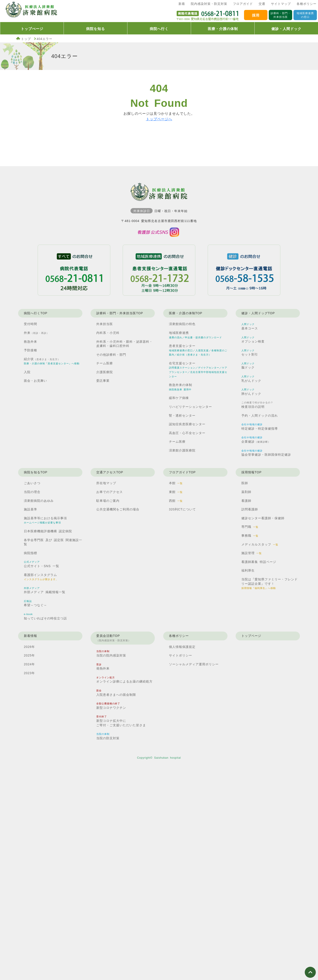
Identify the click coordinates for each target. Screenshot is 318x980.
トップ (26, 39)
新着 (182, 4)
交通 (262, 4)
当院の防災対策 (108, 736)
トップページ (251, 636)
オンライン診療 (124, 680)
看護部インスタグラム (41, 577)
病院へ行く (159, 29)
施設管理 (252, 553)
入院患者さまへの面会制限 (116, 693)
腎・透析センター (182, 416)
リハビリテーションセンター (190, 407)
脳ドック (248, 366)
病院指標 (30, 553)
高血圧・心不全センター (187, 433)
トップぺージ (32, 29)
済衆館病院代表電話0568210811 (208, 15)
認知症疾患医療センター (187, 424)
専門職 (250, 527)
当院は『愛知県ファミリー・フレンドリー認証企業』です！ (270, 583)
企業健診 (256, 440)
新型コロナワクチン (111, 706)
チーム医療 (105, 363)
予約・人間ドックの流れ (260, 416)
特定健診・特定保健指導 (260, 427)
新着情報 (30, 636)
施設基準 (30, 509)
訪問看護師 (250, 509)
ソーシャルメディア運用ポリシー (194, 664)
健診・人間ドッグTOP (258, 313)
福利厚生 (248, 570)
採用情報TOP (252, 472)
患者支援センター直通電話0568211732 (159, 270)
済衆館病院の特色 (182, 324)
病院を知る (96, 29)
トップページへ (159, 119)
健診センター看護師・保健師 (263, 518)
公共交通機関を (118, 510)
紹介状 (52, 361)
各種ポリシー (307, 4)
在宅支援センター (198, 370)
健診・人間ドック (286, 29)
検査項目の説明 (257, 405)
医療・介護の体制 (223, 29)
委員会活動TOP (114, 638)
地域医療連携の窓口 (305, 15)
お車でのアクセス (110, 492)
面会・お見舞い (35, 381)
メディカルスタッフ (260, 544)
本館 (176, 483)
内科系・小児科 (108, 333)
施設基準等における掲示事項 (45, 520)
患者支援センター (198, 350)
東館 (176, 492)
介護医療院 (105, 372)
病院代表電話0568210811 (74, 270)
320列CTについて (182, 509)
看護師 (246, 501)
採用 (256, 15)
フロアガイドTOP (182, 472)
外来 (36, 333)
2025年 (29, 655)
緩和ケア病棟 (179, 398)
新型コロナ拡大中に (121, 721)
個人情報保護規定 (182, 647)
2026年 (29, 647)
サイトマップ (281, 4)
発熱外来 (103, 667)
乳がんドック (251, 379)
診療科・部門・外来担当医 (281, 15)
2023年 (29, 673)
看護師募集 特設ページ (259, 562)
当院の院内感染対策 (111, 654)
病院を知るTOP (36, 472)
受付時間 (30, 324)
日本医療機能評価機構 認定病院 (48, 531)
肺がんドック (251, 392)
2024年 (29, 664)
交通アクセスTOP (110, 472)
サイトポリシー (181, 655)
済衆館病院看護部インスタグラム (159, 232)
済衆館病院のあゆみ (39, 501)
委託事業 (103, 381)
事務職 (250, 536)
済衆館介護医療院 (182, 450)
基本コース (250, 326)
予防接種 (30, 350)
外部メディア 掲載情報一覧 (45, 590)
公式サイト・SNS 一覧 (42, 564)
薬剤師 (246, 492)
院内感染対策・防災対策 (209, 4)
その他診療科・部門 (111, 355)
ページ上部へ (310, 972)
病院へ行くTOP (36, 313)
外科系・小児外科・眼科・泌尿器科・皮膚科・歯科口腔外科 (124, 344)
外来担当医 (105, 324)
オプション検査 (253, 340)
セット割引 (250, 353)
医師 (245, 483)
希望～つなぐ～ (35, 603)
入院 (27, 372)
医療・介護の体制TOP (186, 313)
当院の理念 (32, 492)
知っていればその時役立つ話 (45, 616)
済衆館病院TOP (31, 11)
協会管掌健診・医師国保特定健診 (266, 453)
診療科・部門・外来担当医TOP (120, 313)
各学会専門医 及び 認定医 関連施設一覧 (53, 542)
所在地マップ (106, 483)
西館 (176, 501)
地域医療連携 (195, 335)
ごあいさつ (32, 483)
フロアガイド (243, 4)
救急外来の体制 (181, 387)
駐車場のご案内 (108, 501)
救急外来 (30, 342)
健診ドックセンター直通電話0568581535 (244, 270)
